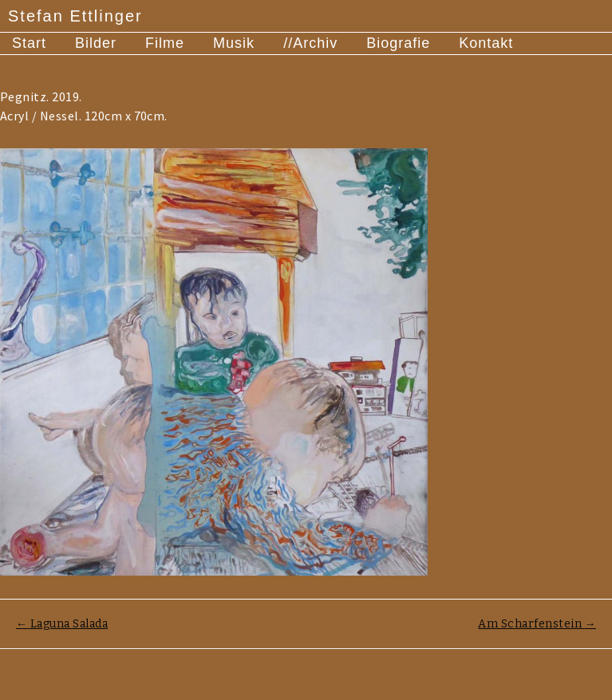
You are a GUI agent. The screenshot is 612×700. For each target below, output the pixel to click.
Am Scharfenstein (537, 624)
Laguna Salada (62, 624)
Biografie (398, 43)
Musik (234, 43)
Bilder (96, 43)
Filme (165, 43)
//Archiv (310, 43)
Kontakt (486, 43)
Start (29, 43)
